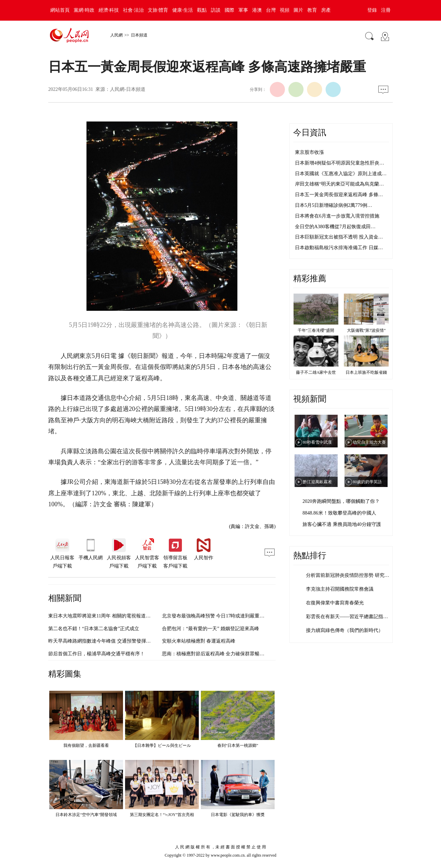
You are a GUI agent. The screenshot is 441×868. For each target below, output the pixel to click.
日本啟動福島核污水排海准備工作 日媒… (339, 248)
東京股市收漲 (309, 152)
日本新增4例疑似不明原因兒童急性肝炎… (340, 163)
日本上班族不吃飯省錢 (366, 372)
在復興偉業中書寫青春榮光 (335, 603)
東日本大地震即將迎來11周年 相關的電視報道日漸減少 (107, 616)
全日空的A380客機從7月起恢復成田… (335, 227)
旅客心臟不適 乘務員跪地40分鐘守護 (342, 524)
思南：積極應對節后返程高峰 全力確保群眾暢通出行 (218, 654)
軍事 (243, 10)
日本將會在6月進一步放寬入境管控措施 (337, 216)
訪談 (216, 10)
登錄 (372, 10)
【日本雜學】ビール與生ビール (162, 745)
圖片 (298, 10)
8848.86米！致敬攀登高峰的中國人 (339, 513)
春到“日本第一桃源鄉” (238, 745)
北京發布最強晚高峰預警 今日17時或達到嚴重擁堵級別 (220, 616)
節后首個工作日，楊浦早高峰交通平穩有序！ (96, 654)
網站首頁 (60, 10)
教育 (312, 10)
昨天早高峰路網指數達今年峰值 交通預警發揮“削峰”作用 (109, 641)
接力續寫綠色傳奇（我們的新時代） (345, 630)
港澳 (257, 10)
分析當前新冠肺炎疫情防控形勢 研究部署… (352, 575)
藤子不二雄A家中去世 (316, 372)
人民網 (116, 35)
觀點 (202, 10)
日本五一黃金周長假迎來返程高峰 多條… (339, 195)
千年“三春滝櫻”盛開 (316, 330)
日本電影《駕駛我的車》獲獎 (238, 815)
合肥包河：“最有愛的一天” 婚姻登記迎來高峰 (211, 629)
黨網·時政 (84, 10)
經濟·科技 (109, 10)
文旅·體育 (158, 10)
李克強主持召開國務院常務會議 (340, 589)
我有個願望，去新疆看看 (86, 745)
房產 (326, 10)
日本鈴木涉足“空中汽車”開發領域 (86, 815)
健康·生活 (183, 10)
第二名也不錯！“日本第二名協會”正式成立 (94, 629)
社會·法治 (133, 10)
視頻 (285, 10)
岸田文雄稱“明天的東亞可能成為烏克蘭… (339, 184)
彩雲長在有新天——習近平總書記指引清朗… (354, 617)
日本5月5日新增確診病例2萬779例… (334, 205)
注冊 (386, 10)
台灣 (271, 10)
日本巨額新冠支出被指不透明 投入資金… (339, 237)
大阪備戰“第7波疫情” (366, 330)
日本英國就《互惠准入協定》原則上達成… (341, 174)
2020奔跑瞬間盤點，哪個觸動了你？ (341, 501)
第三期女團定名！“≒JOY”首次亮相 (162, 815)
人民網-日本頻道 (128, 89)
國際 (229, 10)
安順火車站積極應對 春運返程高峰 (199, 641)
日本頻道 (139, 35)
